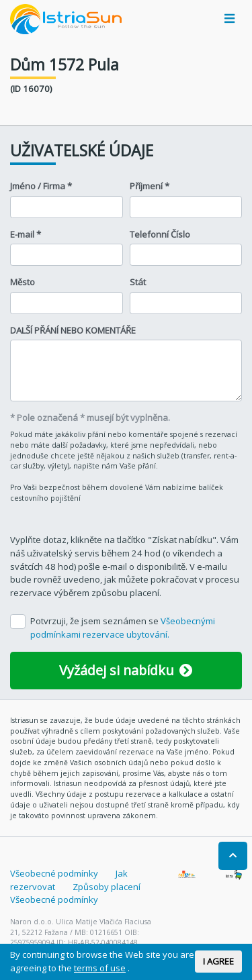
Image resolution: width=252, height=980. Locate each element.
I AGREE (218, 961)
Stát (138, 282)
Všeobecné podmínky (54, 873)
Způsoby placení (107, 887)
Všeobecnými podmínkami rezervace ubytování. (123, 628)
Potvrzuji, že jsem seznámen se (123, 628)
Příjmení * (150, 186)
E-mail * (26, 234)
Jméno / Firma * (41, 186)
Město (23, 282)
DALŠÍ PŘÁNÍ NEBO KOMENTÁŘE (73, 330)
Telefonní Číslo (160, 234)
